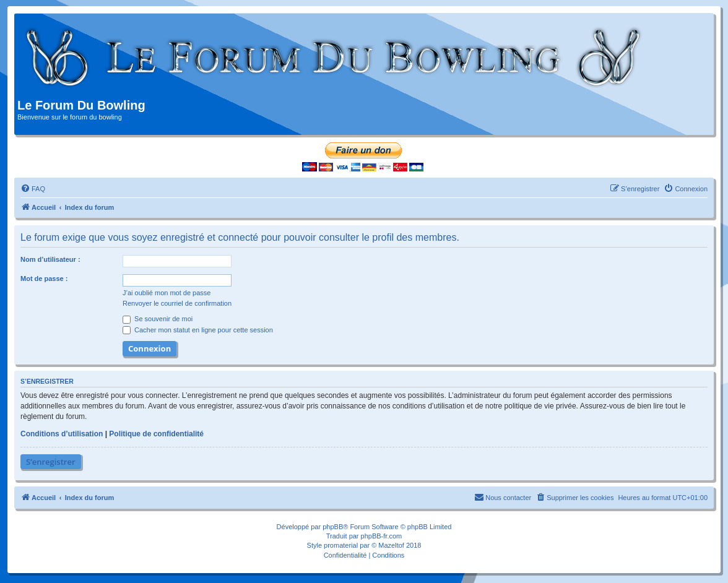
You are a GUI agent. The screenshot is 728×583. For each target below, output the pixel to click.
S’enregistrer (51, 462)
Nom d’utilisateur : (50, 259)
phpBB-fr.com (382, 536)
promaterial (341, 545)
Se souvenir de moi (158, 319)
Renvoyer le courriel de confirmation (177, 303)
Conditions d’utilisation (62, 434)
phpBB (333, 527)
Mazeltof (391, 545)
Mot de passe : (44, 279)
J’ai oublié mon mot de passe (167, 293)
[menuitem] (33, 189)
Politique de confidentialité (156, 434)
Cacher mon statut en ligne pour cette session (198, 330)
